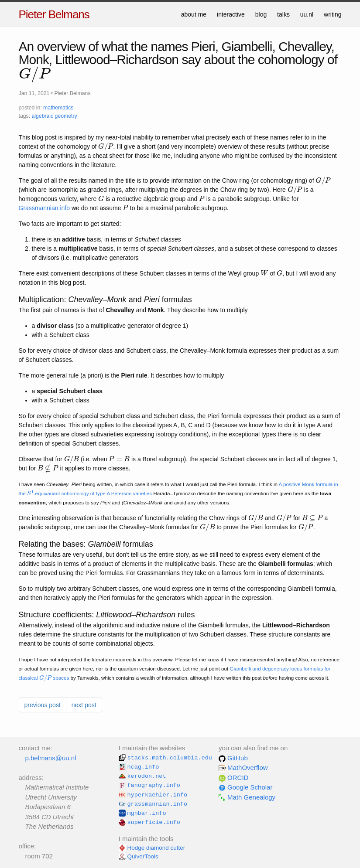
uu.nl (307, 14)
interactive (231, 14)
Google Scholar (246, 787)
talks (283, 14)
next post (84, 705)
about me (194, 14)
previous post (43, 705)
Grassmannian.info (45, 208)
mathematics (58, 108)
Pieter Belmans (54, 14)
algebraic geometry (54, 116)
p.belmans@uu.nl (51, 758)
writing (333, 14)
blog (261, 14)
